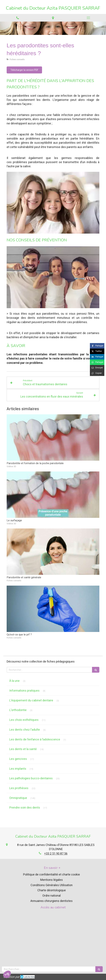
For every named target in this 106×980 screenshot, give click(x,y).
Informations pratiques (24, 691)
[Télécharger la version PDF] (24, 70)
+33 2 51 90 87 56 (56, 853)
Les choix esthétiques (24, 720)
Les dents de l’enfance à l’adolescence (35, 739)
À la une (14, 681)
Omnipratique (18, 798)
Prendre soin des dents (25, 807)
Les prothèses (19, 788)
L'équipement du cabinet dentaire (31, 700)
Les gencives (18, 759)
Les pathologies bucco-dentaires (31, 778)
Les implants (18, 769)
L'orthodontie (18, 710)
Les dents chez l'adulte (25, 730)
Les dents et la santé (23, 749)
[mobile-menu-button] (88, 18)
